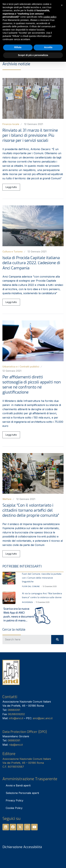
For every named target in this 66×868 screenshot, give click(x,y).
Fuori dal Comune (31, 586)
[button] (62, 5)
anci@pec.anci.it (43, 718)
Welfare (7, 499)
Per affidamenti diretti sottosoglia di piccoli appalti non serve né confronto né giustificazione (32, 385)
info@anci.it (16, 718)
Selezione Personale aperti (22, 793)
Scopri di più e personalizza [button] (33, 55)
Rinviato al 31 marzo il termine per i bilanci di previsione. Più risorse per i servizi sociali (30, 135)
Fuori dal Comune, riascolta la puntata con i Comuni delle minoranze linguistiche (42, 578)
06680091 (14, 710)
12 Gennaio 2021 (34, 124)
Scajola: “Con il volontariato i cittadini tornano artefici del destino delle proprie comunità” (31, 510)
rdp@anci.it (16, 745)
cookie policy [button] (50, 17)
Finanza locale (11, 124)
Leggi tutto (11, 187)
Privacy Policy (15, 800)
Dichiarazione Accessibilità (22, 847)
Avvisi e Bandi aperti (18, 785)
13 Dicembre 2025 (50, 586)
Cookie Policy (14, 808)
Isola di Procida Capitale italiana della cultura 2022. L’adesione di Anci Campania (31, 263)
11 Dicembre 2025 (43, 602)
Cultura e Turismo (13, 252)
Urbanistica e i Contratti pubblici (21, 367)
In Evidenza (27, 602)
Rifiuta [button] (18, 47)
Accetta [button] (48, 47)
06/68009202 (16, 714)
